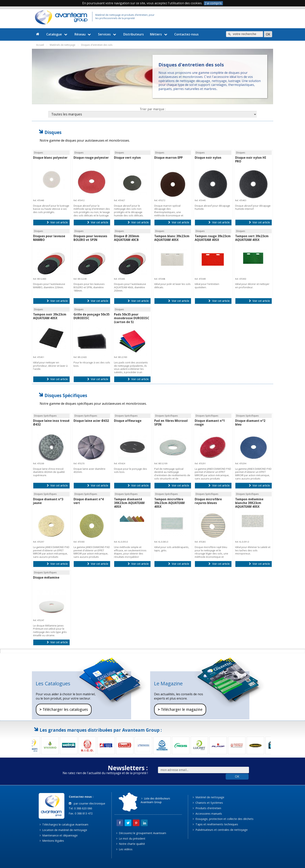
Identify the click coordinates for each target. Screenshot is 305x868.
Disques (53, 132)
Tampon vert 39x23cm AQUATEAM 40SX (252, 238)
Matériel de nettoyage (208, 797)
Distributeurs (134, 34)
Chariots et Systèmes (208, 803)
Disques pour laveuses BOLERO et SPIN (90, 238)
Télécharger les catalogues (64, 710)
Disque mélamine (46, 578)
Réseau (83, 34)
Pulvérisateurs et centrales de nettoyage (220, 830)
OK (237, 776)
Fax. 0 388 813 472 (80, 813)
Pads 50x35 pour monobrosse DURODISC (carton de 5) (132, 318)
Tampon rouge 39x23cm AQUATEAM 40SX (213, 238)
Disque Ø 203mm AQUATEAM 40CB (127, 238)
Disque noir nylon (208, 158)
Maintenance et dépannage (59, 835)
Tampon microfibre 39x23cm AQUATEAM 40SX (169, 503)
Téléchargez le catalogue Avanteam (64, 824)
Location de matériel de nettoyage (63, 830)
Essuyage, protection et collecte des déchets (223, 819)
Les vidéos (124, 849)
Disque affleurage (128, 421)
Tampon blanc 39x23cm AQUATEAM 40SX (172, 238)
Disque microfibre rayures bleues (208, 501)
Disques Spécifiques (66, 395)
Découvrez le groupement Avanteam (141, 833)
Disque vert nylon (127, 158)
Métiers (159, 34)
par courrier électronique (87, 803)
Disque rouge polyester (91, 158)
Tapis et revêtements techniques (215, 824)
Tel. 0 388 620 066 (80, 808)
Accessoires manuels (207, 814)
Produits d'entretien (207, 808)
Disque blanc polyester (50, 158)
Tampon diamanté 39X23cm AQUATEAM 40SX (129, 503)
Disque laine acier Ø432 (91, 421)
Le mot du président (131, 838)
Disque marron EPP (168, 158)
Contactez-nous (186, 34)
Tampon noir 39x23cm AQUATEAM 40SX (50, 316)
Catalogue (57, 34)
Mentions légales (52, 841)
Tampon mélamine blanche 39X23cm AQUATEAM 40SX (249, 503)
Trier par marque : (153, 109)
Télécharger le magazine (180, 710)
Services (108, 34)
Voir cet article (57, 222)
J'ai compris (213, 3)
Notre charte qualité (131, 844)
